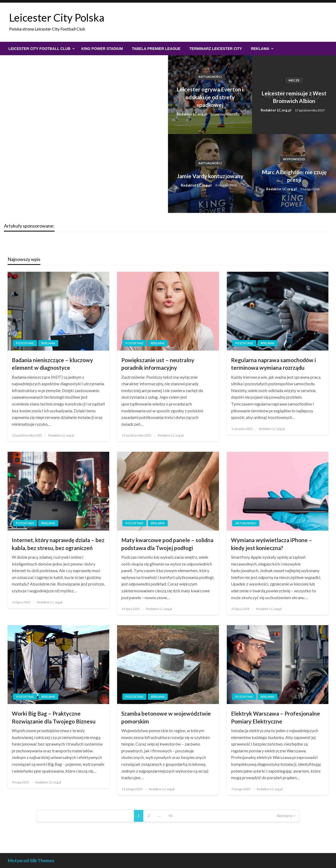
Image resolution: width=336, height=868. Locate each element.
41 (171, 816)
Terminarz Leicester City (216, 49)
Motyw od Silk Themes (31, 861)
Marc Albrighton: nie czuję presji (294, 176)
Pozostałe (25, 343)
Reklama (260, 49)
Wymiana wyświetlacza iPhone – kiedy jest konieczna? (272, 544)
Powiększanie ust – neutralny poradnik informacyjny (158, 364)
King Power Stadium (102, 49)
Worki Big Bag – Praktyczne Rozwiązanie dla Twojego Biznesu (54, 717)
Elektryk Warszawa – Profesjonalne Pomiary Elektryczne (275, 717)
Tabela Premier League (156, 49)
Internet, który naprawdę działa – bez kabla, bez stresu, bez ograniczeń (58, 544)
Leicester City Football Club (40, 49)
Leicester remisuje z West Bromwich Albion (294, 97)
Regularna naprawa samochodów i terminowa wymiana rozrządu (273, 364)
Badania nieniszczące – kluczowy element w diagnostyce (52, 364)
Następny (285, 816)
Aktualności (210, 77)
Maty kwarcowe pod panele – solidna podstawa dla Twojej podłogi (167, 544)
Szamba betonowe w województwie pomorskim (166, 717)
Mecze (294, 80)
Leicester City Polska (57, 18)
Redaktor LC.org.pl (192, 114)
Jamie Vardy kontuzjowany (210, 176)
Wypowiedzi (294, 159)
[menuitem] (40, 49)
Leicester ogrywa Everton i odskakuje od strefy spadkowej (210, 97)
